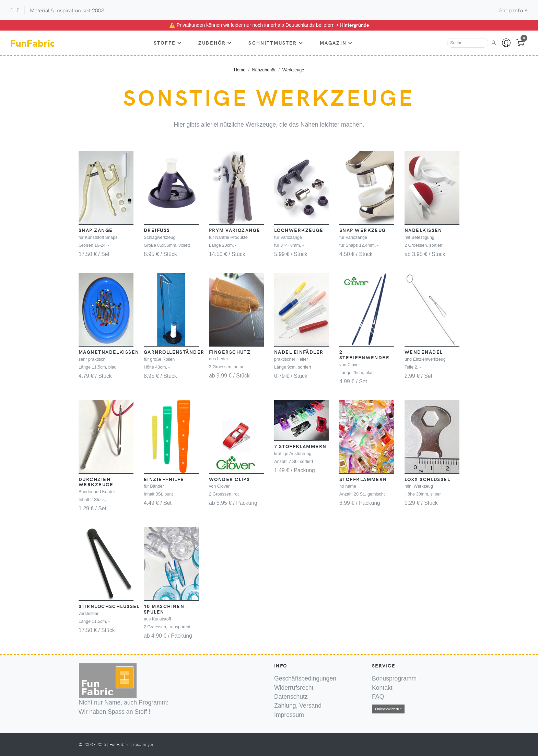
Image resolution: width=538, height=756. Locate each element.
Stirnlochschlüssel (109, 606)
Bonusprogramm (394, 678)
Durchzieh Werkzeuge (96, 482)
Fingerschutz (230, 352)
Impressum (289, 715)
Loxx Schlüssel (427, 479)
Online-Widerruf (388, 709)
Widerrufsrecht (294, 688)
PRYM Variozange (235, 230)
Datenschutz (291, 697)
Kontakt (382, 688)
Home (240, 70)
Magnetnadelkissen (109, 352)
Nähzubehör (264, 70)
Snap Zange (96, 230)
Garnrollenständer (174, 352)
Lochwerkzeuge (299, 230)
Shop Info (511, 10)
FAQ (378, 697)
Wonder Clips (229, 479)
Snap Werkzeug (363, 230)
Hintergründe (354, 25)
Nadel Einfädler (299, 352)
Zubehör (215, 43)
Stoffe (168, 43)
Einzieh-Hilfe (164, 479)
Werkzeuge (293, 70)
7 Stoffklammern (300, 446)
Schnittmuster (276, 43)
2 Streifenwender (364, 354)
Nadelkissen (423, 230)
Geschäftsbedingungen (305, 678)
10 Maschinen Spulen (164, 609)
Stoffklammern (363, 479)
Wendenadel (424, 352)
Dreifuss (157, 230)
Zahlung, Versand (298, 706)
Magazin (336, 43)
